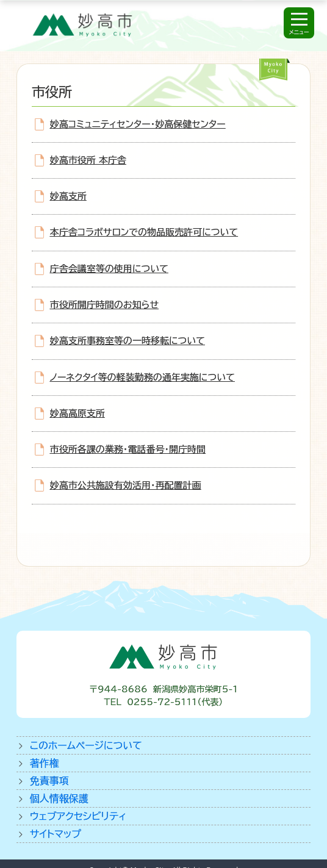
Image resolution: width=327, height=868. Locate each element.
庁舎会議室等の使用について (109, 269)
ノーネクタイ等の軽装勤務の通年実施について (142, 377)
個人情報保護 (59, 798)
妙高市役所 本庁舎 (88, 160)
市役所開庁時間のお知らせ (104, 305)
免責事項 (49, 781)
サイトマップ (56, 834)
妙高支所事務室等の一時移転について (128, 341)
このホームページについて (86, 745)
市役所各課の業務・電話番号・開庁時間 (128, 449)
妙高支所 (68, 196)
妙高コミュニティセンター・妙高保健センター (138, 124)
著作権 (45, 763)
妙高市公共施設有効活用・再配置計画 (126, 485)
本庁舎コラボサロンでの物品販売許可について (144, 232)
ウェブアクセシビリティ (78, 816)
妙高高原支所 (77, 413)
